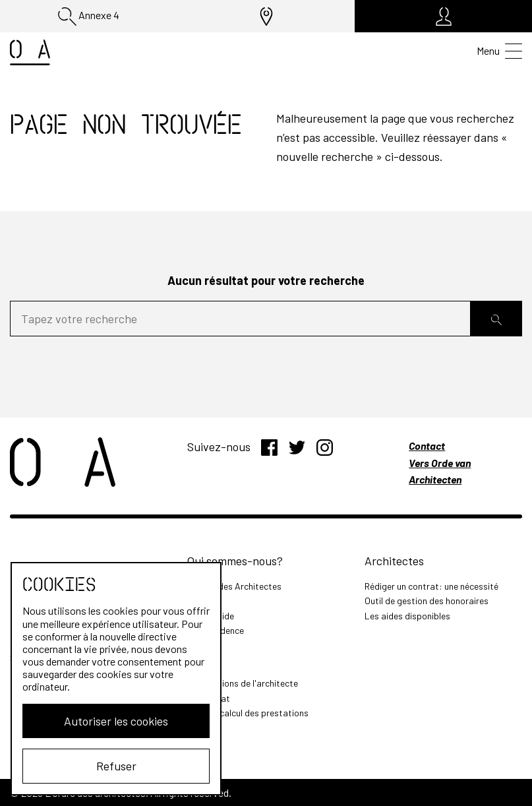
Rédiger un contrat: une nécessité (431, 586)
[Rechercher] (496, 319)
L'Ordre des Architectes (234, 586)
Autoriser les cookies (116, 721)
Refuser (116, 766)
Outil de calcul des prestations (248, 713)
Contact (427, 446)
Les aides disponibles (407, 616)
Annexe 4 (89, 16)
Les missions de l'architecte (243, 683)
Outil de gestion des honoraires (427, 601)
